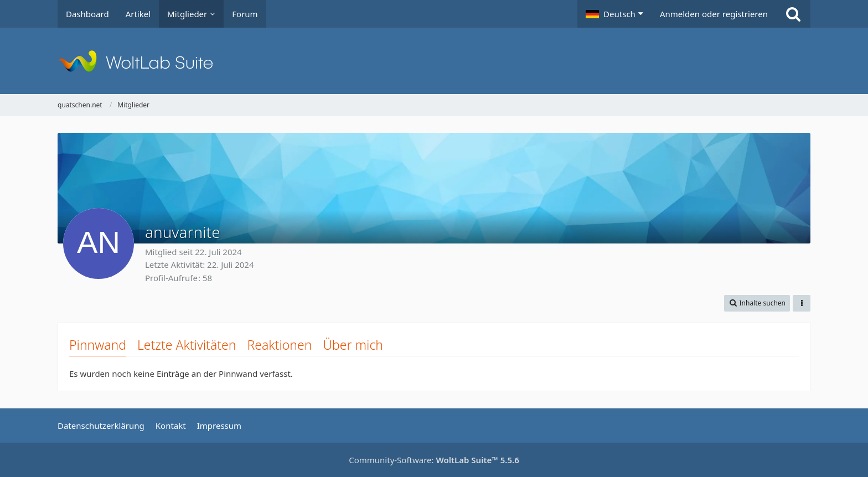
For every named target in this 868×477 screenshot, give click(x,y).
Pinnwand (98, 345)
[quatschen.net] (434, 61)
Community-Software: (434, 460)
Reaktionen (279, 345)
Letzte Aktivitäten (187, 345)
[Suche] (793, 14)
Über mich (353, 345)
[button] (614, 14)
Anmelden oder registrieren (714, 14)
